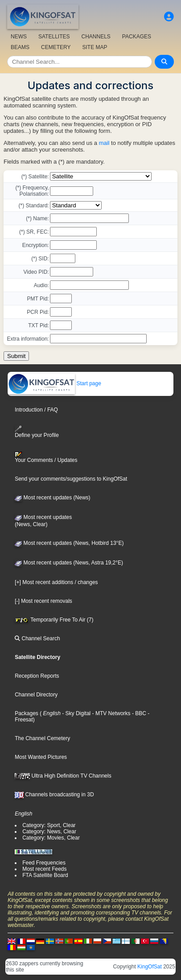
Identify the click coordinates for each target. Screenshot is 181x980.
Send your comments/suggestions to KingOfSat (71, 479)
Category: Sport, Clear (49, 825)
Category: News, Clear (49, 832)
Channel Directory (36, 695)
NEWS (19, 37)
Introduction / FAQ (36, 410)
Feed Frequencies (44, 863)
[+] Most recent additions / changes (56, 582)
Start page (55, 383)
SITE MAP (95, 47)
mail (104, 143)
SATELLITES (54, 37)
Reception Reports (37, 676)
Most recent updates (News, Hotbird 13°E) (69, 543)
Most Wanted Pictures (41, 757)
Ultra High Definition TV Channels (63, 776)
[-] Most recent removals (43, 601)
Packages (27, 713)
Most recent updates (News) (52, 498)
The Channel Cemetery (42, 738)
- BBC (138, 713)
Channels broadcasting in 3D (54, 795)
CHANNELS (96, 37)
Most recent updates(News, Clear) (43, 521)
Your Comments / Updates (46, 457)
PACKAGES (137, 37)
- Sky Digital (76, 713)
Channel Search (37, 638)
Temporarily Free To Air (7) (54, 620)
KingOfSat (150, 967)
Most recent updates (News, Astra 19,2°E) (69, 563)
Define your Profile (37, 432)
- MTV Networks (110, 713)
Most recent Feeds (44, 869)
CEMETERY (56, 47)
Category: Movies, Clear (51, 838)
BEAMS (20, 47)
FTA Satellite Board (45, 875)
